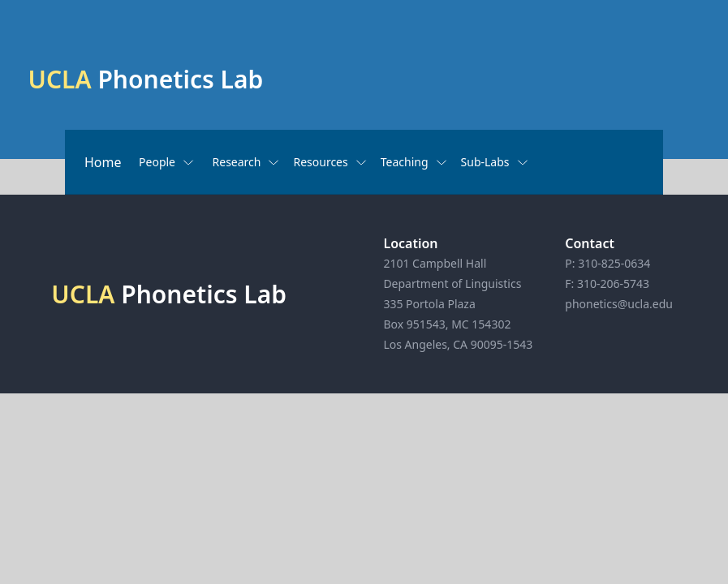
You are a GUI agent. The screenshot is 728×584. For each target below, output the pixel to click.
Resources (330, 162)
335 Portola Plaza (429, 304)
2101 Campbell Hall (435, 263)
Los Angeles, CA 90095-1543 (458, 344)
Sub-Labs (495, 162)
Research (247, 162)
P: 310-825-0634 (607, 263)
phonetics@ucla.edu (619, 304)
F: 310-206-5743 (607, 283)
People (167, 162)
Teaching (414, 162)
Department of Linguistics (452, 283)
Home (103, 162)
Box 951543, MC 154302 (447, 324)
